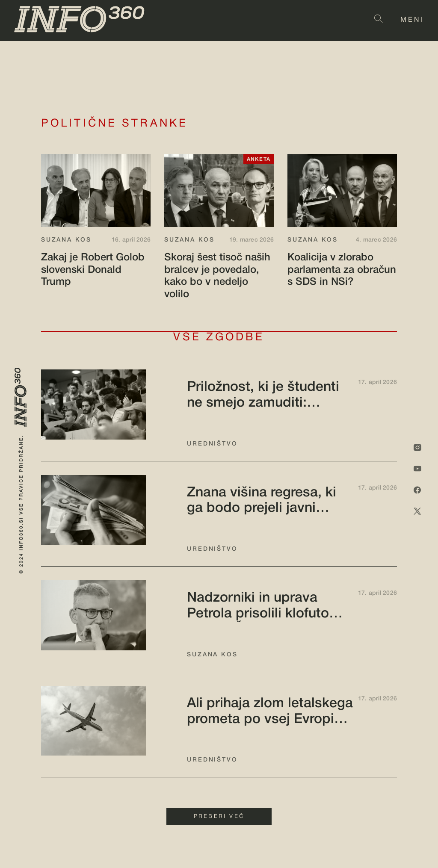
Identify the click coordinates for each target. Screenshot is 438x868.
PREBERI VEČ (219, 817)
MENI (412, 20)
